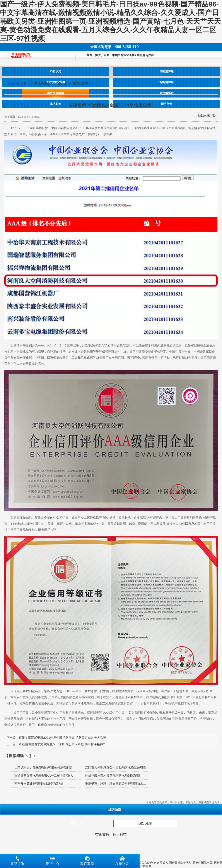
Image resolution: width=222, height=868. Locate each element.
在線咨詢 (122, 860)
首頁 (23, 84)
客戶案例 (87, 860)
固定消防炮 (166, 93)
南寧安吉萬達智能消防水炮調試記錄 (39, 784)
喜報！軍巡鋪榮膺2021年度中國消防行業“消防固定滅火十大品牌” (63, 738)
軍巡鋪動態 (81, 84)
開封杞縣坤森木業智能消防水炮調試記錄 (113, 775)
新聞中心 (61, 84)
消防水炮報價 (55, 93)
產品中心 (52, 860)
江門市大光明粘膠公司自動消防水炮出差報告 (116, 767)
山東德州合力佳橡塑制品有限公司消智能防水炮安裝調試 (53, 767)
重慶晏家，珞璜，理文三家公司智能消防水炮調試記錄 (122, 784)
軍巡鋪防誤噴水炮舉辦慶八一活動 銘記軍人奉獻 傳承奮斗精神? (62, 744)
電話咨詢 (17, 860)
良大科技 (120, 834)
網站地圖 (145, 824)
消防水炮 (55, 71)
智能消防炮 (166, 82)
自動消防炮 (166, 71)
